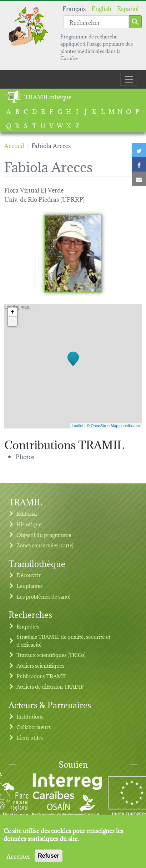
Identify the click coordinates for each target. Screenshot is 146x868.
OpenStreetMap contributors (115, 426)
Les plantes (29, 586)
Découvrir (29, 575)
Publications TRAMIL (42, 676)
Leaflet (78, 426)
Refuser (49, 858)
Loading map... (72, 366)
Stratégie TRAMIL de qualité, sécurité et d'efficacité (63, 640)
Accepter (18, 858)
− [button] (13, 321)
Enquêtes (28, 626)
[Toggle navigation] (129, 79)
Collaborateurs (34, 727)
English (101, 8)
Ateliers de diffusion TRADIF (50, 686)
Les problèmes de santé (44, 596)
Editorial (27, 513)
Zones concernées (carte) (45, 545)
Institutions (30, 716)
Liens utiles (30, 737)
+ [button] (13, 312)
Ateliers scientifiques (40, 665)
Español (128, 8)
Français (74, 8)
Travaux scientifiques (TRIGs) (51, 655)
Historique (29, 524)
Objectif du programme (44, 535)
